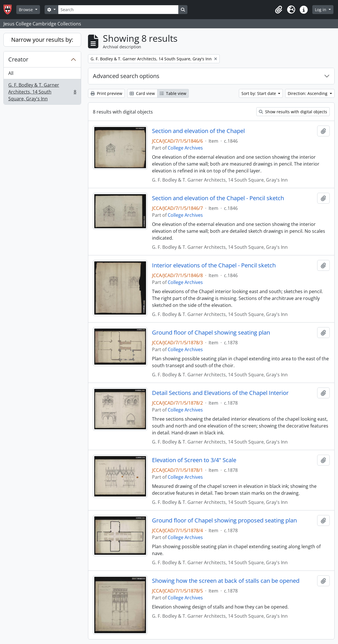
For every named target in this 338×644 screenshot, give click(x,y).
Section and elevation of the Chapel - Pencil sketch (218, 198)
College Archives (185, 148)
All (11, 73)
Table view (173, 93)
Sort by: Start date (259, 93)
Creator (18, 59)
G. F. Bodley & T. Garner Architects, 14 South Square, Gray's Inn (42, 92)
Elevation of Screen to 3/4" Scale (194, 460)
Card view (142, 93)
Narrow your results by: (42, 40)
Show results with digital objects (293, 112)
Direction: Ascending (308, 93)
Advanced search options (126, 76)
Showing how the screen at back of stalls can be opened (226, 581)
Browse (26, 10)
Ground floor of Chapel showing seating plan (211, 333)
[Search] (118, 10)
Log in (321, 10)
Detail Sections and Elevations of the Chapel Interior (220, 393)
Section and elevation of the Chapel (198, 131)
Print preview (106, 93)
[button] (279, 10)
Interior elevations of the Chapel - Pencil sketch (214, 265)
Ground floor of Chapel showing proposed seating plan (224, 520)
